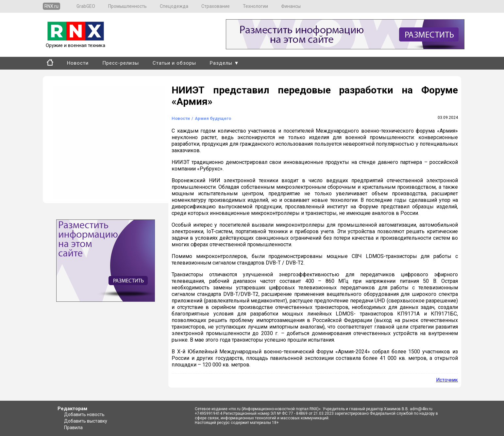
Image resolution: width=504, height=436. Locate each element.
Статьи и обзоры (174, 63)
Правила (73, 428)
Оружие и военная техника (76, 42)
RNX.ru (51, 6)
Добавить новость (84, 414)
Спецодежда (174, 6)
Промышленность (127, 6)
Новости (78, 63)
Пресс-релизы (121, 63)
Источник (447, 380)
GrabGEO (86, 6)
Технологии (255, 6)
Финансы (291, 6)
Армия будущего (213, 118)
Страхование (216, 6)
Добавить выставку (86, 421)
